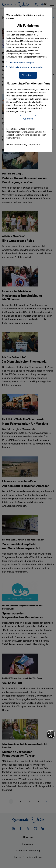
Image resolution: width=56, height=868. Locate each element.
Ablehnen (28, 119)
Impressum (34, 144)
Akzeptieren (28, 75)
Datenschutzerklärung (24, 105)
